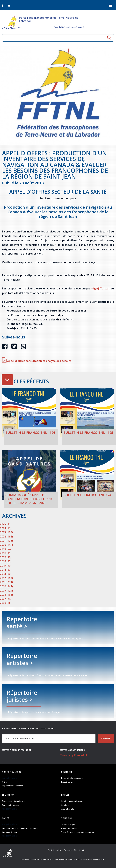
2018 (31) (6, 553)
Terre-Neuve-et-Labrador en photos (77, 832)
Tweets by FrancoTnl (73, 755)
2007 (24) (6, 599)
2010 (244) (6, 586)
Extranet (68, 850)
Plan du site (80, 850)
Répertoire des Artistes (12, 786)
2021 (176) (6, 541)
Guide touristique (69, 828)
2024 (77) (6, 528)
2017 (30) (6, 557)
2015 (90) (6, 566)
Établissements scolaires (13, 801)
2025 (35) (6, 524)
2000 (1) (5, 603)
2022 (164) (6, 537)
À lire (4, 782)
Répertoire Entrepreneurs (73, 778)
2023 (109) (6, 532)
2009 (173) (6, 591)
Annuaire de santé (10, 832)
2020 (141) (6, 545)
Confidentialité (55, 850)
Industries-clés (68, 782)
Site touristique (68, 824)
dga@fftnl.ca (100, 288)
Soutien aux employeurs (72, 801)
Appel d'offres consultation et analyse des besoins (37, 361)
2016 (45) (6, 561)
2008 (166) (6, 595)
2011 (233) (6, 582)
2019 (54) (6, 549)
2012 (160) (6, 578)
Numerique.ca (98, 859)
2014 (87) (6, 570)
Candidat (65, 805)
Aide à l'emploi (68, 809)
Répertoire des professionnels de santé (20, 828)
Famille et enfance (10, 805)
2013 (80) (6, 574)
